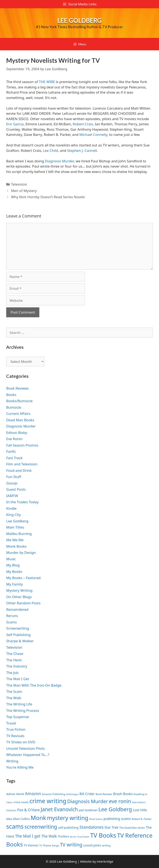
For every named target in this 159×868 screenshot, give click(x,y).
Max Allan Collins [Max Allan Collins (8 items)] (18, 819)
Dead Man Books (20, 420)
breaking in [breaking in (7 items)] (140, 794)
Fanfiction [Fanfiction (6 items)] (11, 810)
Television (19, 184)
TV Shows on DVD (21, 742)
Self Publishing (18, 635)
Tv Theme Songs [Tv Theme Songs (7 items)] (49, 846)
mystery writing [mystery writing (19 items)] (68, 818)
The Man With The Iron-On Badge (34, 685)
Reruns (12, 616)
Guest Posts (16, 489)
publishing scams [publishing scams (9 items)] (117, 819)
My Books (14, 572)
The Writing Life (19, 704)
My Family (14, 584)
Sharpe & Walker (20, 641)
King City (13, 515)
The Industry (17, 666)
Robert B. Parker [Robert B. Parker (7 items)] (142, 819)
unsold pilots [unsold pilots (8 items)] (92, 845)
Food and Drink (19, 470)
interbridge (105, 861)
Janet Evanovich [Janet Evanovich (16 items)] (59, 809)
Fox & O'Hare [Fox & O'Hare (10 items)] (29, 810)
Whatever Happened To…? (28, 755)
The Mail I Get (18, 679)
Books (11, 395)
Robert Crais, (83, 124)
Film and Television (22, 464)
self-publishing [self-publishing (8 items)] (68, 828)
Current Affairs (18, 413)
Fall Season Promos (22, 445)
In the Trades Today (22, 502)
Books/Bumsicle (19, 401)
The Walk (14, 698)
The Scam (14, 691)
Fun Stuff (14, 477)
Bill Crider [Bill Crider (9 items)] (87, 794)
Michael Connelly (93, 135)
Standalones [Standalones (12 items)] (92, 827)
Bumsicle (14, 407)
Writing (12, 761)
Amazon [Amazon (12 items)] (33, 793)
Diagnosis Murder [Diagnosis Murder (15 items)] (88, 801)
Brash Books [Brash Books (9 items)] (123, 794)
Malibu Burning (19, 534)
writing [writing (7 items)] (106, 846)
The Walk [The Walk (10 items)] (49, 836)
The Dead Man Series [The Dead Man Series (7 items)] (132, 828)
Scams (11, 622)
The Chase (15, 654)
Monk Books (16, 546)
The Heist (14, 660)
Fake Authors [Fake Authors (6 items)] (139, 802)
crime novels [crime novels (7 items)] (21, 802)
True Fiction (16, 729)
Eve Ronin (14, 439)
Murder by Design (21, 552)
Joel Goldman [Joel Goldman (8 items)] (88, 810)
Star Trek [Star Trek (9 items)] (111, 827)
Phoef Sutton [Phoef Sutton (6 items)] (96, 819)
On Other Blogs (19, 597)
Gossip (12, 483)
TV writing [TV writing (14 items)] (71, 845)
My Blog (13, 565)
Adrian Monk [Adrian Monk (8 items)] (15, 794)
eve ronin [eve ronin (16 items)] (120, 801)
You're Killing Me (20, 767)
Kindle (11, 508)
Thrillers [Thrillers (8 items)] (63, 836)
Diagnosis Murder (59, 161)
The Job (12, 673)
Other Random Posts (23, 603)
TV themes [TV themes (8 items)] (31, 845)
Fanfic (11, 451)
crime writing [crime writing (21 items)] (48, 801)
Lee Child (50, 150)
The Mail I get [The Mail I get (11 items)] (28, 836)
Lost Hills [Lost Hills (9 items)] (140, 810)
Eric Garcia (15, 124)
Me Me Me (15, 540)
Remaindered (17, 609)
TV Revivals (15, 736)
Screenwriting (18, 628)
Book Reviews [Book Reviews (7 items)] (104, 794)
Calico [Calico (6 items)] (9, 802)
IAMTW (12, 496)
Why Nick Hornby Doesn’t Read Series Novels (48, 197)
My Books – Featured (23, 578)
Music (11, 559)
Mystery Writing (19, 590)
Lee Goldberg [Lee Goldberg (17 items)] (115, 809)
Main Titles (15, 527)
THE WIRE (47, 82)
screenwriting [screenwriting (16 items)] (41, 827)
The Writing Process (23, 710)
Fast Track (14, 458)
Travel (11, 723)
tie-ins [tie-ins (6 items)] (73, 837)
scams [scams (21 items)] (15, 826)
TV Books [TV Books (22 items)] (103, 835)
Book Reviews (17, 388)
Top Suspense (18, 717)
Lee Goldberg (79, 20)
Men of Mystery (24, 191)
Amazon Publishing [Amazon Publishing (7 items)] (54, 794)
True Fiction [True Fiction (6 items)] (83, 837)
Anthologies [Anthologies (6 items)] (72, 794)
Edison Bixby (17, 433)
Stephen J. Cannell (82, 150)
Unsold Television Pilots (26, 748)
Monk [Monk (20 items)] (38, 818)
